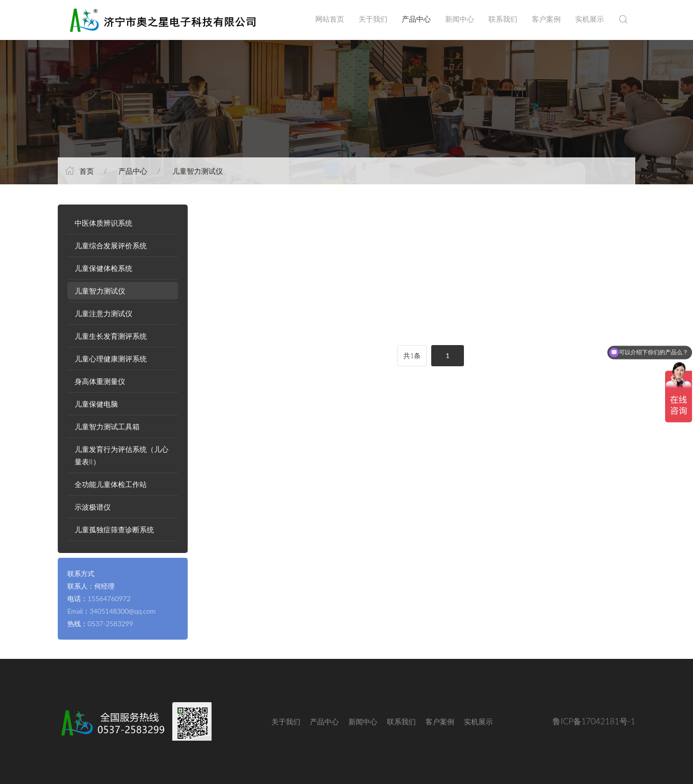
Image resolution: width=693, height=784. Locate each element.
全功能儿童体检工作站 (111, 484)
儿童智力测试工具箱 (107, 426)
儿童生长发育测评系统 (111, 336)
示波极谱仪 (93, 507)
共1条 (412, 355)
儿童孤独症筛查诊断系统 (114, 529)
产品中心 (416, 19)
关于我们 (373, 19)
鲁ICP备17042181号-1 (594, 721)
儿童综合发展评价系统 (111, 245)
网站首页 (330, 19)
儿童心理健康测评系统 (111, 359)
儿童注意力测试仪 (103, 313)
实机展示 (590, 19)
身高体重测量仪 (100, 381)
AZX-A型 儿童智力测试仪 (258, 317)
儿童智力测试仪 (198, 171)
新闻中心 (460, 19)
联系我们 (503, 19)
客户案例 (546, 19)
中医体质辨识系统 (103, 223)
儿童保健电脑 (96, 404)
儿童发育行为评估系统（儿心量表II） (122, 455)
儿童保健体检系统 (103, 268)
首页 (87, 171)
